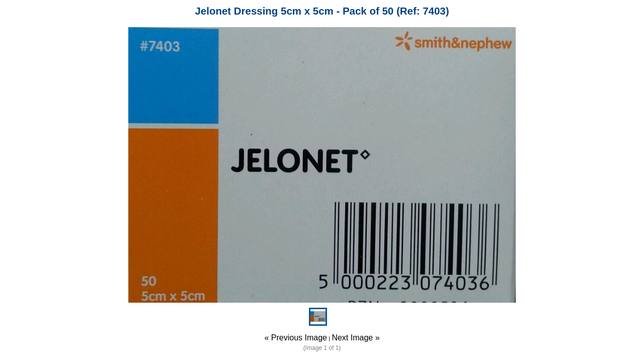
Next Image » (355, 338)
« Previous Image (296, 338)
